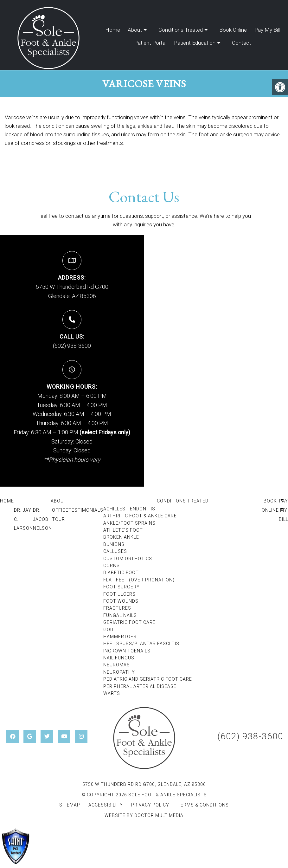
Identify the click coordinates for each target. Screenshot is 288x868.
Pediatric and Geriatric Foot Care (148, 679)
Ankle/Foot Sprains (129, 523)
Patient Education (195, 43)
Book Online (233, 30)
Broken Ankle (121, 537)
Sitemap (70, 805)
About (135, 30)
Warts (112, 693)
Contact (241, 43)
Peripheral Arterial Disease (140, 686)
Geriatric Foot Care (129, 622)
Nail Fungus (119, 658)
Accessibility (106, 805)
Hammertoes (120, 637)
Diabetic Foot (121, 573)
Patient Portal (150, 43)
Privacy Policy (151, 805)
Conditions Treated (181, 30)
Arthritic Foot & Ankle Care (140, 516)
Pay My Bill (267, 30)
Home (113, 30)
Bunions (114, 544)
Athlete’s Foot (123, 530)
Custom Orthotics (128, 559)
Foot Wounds (121, 601)
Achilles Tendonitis (129, 509)
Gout (110, 630)
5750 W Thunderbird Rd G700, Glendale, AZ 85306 (144, 784)
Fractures (117, 608)
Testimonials (86, 510)
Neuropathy (119, 672)
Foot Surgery (122, 587)
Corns (112, 566)
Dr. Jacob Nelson (42, 519)
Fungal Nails (120, 615)
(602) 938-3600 (72, 346)
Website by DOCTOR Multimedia (144, 815)
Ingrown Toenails (127, 651)
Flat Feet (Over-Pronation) (139, 580)
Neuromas (117, 665)
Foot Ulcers (119, 594)
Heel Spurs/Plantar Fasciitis (141, 644)
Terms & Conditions (203, 805)
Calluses (115, 551)
